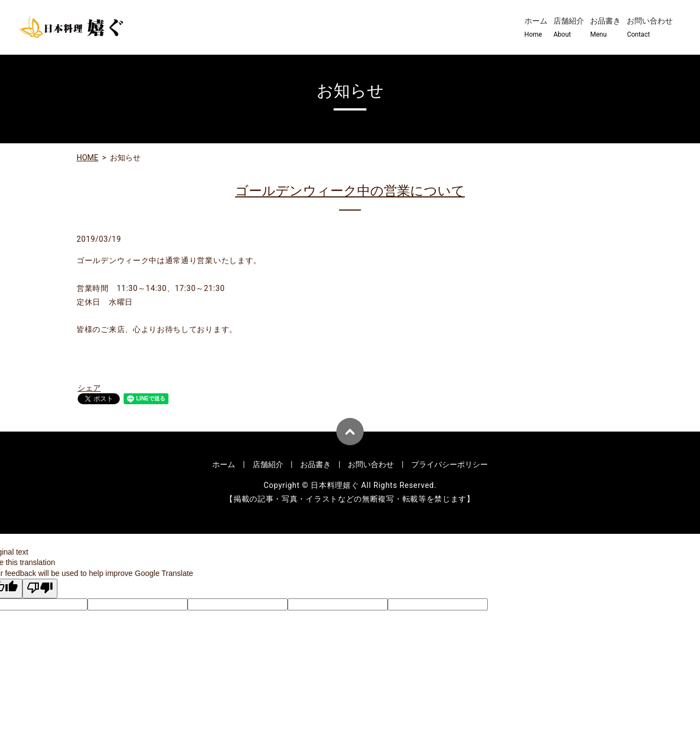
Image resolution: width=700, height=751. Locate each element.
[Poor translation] (40, 589)
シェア (89, 388)
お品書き (605, 28)
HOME (87, 158)
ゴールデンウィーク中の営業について (350, 191)
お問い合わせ (650, 28)
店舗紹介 (569, 28)
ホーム (536, 28)
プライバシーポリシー (450, 464)
